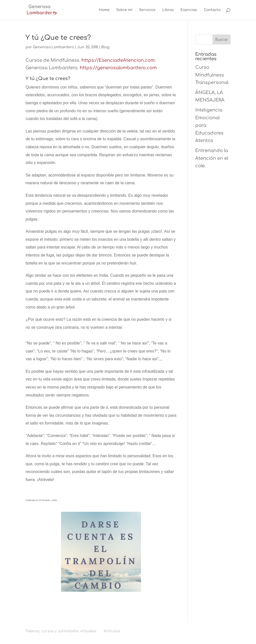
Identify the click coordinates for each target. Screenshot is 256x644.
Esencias (189, 10)
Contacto (212, 10)
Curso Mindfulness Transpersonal (212, 75)
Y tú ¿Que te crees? (58, 38)
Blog (105, 47)
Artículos (112, 631)
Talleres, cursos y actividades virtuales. (61, 631)
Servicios (147, 10)
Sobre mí (124, 10)
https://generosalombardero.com (118, 68)
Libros (168, 10)
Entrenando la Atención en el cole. (212, 158)
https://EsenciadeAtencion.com (118, 60)
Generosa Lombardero (53, 47)
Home (104, 10)
